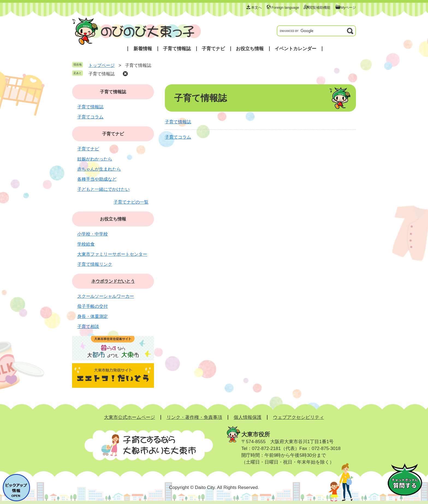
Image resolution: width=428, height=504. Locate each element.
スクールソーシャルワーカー (106, 296)
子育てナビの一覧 (131, 202)
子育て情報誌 (177, 49)
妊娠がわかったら (95, 159)
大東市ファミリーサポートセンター (112, 254)
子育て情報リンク (95, 264)
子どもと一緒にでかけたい (103, 189)
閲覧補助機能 (320, 8)
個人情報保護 (248, 417)
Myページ (348, 8)
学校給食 (86, 244)
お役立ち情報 (250, 49)
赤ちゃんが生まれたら (99, 169)
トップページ (102, 65)
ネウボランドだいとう (113, 281)
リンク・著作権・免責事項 (194, 417)
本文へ (256, 8)
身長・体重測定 (93, 316)
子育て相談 (88, 326)
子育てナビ (213, 49)
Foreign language (285, 8)
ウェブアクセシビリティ (298, 417)
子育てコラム (178, 137)
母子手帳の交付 (93, 306)
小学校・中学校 (93, 234)
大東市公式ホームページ (130, 417)
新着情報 (143, 49)
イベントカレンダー (295, 49)
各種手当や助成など (97, 179)
